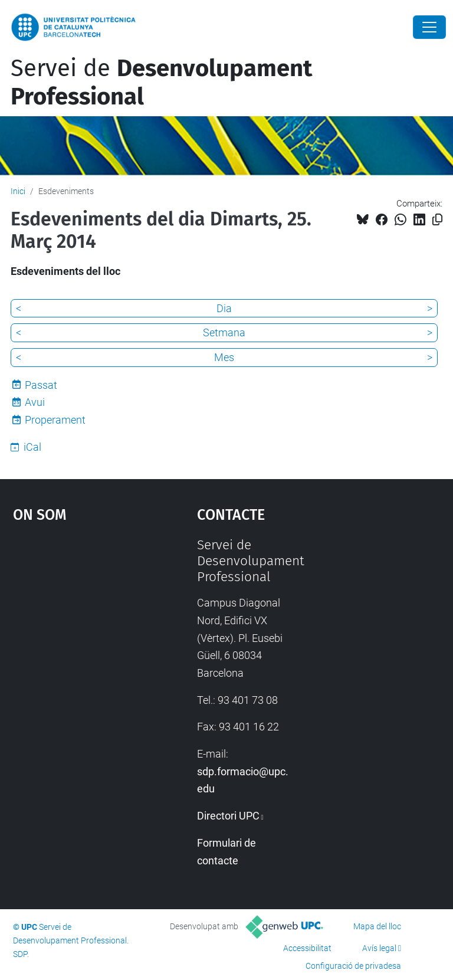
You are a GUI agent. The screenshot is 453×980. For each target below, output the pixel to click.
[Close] (429, 27)
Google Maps (80, 625)
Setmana (224, 332)
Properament (55, 420)
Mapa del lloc (377, 926)
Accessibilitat (307, 948)
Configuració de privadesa (353, 966)
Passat (41, 385)
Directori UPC (228, 816)
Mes (224, 357)
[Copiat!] (437, 220)
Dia (224, 308)
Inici (18, 191)
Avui (35, 402)
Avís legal (379, 948)
